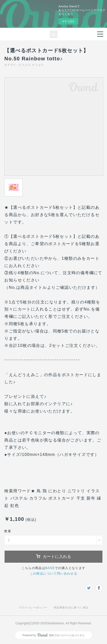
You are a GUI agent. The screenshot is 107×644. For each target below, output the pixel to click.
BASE (50, 568)
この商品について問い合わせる (54, 574)
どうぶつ (25, 65)
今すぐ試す (68, 21)
